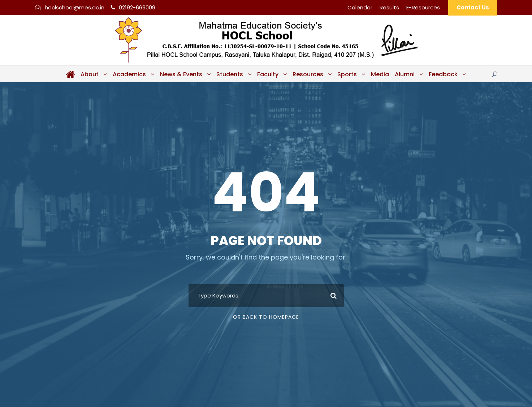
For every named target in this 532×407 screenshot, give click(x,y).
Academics (129, 74)
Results (389, 7)
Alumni (405, 74)
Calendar (360, 7)
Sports (347, 74)
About (90, 74)
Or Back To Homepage (266, 317)
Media (380, 74)
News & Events (181, 74)
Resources (308, 74)
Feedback (443, 74)
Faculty (268, 74)
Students (230, 74)
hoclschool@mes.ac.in (75, 7)
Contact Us (473, 7)
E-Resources (423, 7)
